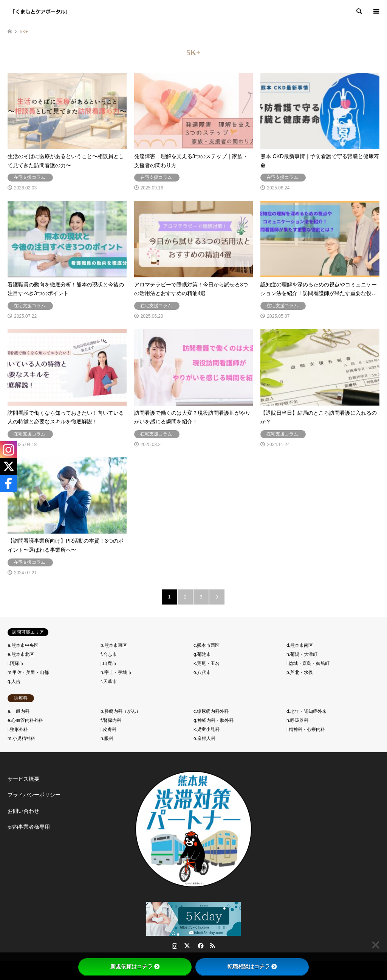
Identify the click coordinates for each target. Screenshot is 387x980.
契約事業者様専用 (29, 827)
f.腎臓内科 (111, 720)
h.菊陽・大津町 (302, 654)
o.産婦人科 (204, 738)
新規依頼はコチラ (135, 966)
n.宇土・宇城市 (116, 672)
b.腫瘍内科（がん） (121, 711)
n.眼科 (107, 738)
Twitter (187, 946)
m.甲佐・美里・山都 (28, 672)
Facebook (200, 946)
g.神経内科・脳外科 (214, 720)
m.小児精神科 (21, 738)
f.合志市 (109, 654)
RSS (212, 946)
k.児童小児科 (207, 729)
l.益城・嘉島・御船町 (308, 663)
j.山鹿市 (108, 663)
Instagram (175, 946)
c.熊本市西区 (207, 645)
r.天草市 (109, 682)
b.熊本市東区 (114, 645)
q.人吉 (14, 682)
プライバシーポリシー (34, 795)
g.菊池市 (202, 654)
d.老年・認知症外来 (307, 711)
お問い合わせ (23, 811)
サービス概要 (23, 779)
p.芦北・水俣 (300, 672)
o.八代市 (202, 672)
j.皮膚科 (108, 729)
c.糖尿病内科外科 (211, 711)
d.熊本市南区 (300, 645)
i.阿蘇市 (15, 663)
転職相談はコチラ (252, 966)
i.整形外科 (18, 729)
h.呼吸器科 (297, 720)
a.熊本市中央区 (23, 645)
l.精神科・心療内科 (306, 729)
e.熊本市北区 (21, 654)
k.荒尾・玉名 (207, 663)
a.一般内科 (19, 711)
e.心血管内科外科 (25, 720)
